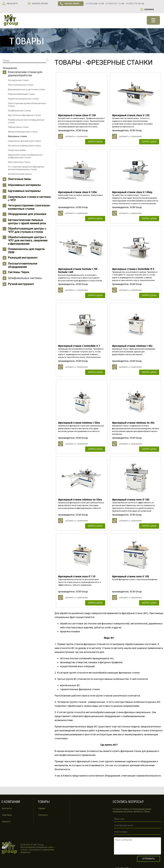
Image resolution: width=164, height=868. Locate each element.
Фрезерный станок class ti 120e (77, 192)
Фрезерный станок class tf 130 (77, 115)
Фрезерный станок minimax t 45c (132, 346)
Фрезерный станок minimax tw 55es (80, 500)
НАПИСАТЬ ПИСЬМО (40, 4)
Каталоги (43, 815)
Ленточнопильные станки (21, 85)
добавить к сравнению (77, 136)
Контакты (7, 808)
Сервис (42, 808)
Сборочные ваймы (17, 150)
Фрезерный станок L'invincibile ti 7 (79, 346)
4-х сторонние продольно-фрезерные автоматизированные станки (26, 168)
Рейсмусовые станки (18, 127)
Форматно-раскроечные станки (23, 99)
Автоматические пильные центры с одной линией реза (27, 222)
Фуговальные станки (18, 80)
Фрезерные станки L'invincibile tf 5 (133, 269)
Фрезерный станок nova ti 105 (131, 576)
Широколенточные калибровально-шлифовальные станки (25, 156)
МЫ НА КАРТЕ (12, 4)
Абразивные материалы (24, 185)
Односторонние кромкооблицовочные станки (27, 105)
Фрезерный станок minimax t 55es (79, 423)
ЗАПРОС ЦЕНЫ (95, 142)
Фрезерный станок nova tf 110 (77, 576)
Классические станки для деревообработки (25, 74)
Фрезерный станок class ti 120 (131, 115)
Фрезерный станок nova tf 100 (131, 500)
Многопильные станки (19, 162)
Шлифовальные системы (25, 278)
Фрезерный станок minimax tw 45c (133, 423)
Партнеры (7, 815)
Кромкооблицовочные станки (23, 132)
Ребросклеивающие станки (21, 94)
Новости (6, 822)
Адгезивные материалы (24, 191)
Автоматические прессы (20, 174)
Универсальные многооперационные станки (26, 121)
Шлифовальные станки (19, 111)
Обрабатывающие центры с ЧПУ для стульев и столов (27, 230)
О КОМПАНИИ (11, 802)
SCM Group (82, 130)
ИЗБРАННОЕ (149, 10)
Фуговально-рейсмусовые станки (24, 146)
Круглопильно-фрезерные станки (24, 115)
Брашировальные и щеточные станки (26, 89)
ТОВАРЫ (68, 62)
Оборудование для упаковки (27, 214)
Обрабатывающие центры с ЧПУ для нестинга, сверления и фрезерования (28, 240)
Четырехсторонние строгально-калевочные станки (29, 207)
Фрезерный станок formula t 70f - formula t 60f (79, 271)
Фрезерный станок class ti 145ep (132, 192)
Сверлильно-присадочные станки (24, 141)
